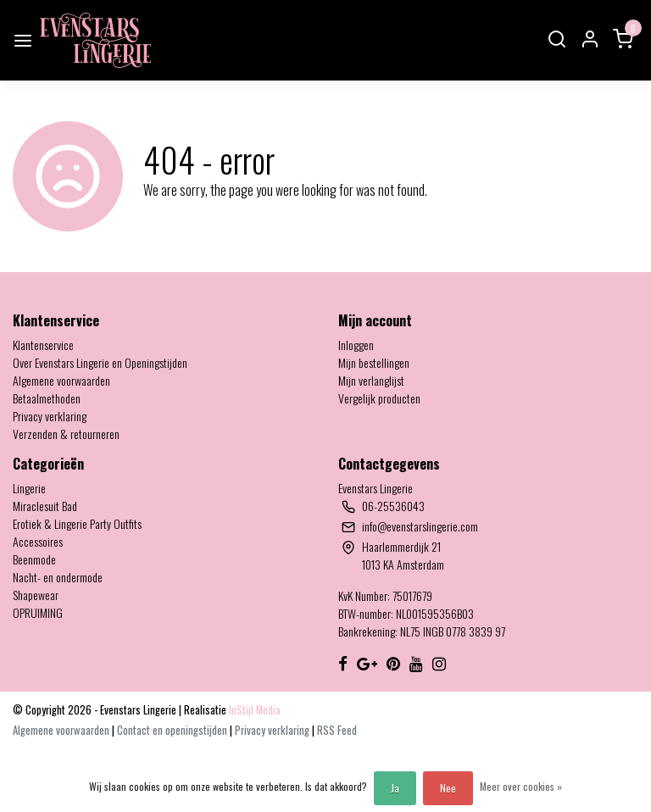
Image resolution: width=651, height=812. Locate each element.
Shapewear (36, 595)
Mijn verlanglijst (371, 380)
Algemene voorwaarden (61, 380)
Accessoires (38, 541)
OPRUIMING (38, 612)
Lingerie (29, 488)
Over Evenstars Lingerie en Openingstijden (100, 362)
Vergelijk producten (379, 398)
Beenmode (34, 559)
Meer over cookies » (521, 786)
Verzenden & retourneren (66, 434)
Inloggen (356, 345)
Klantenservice (43, 345)
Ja (395, 788)
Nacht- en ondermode (58, 577)
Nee (448, 788)
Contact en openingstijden (173, 730)
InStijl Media (253, 710)
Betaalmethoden (47, 398)
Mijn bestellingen (374, 362)
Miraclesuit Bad (45, 506)
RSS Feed (337, 730)
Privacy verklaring (50, 416)
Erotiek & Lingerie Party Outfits (77, 523)
